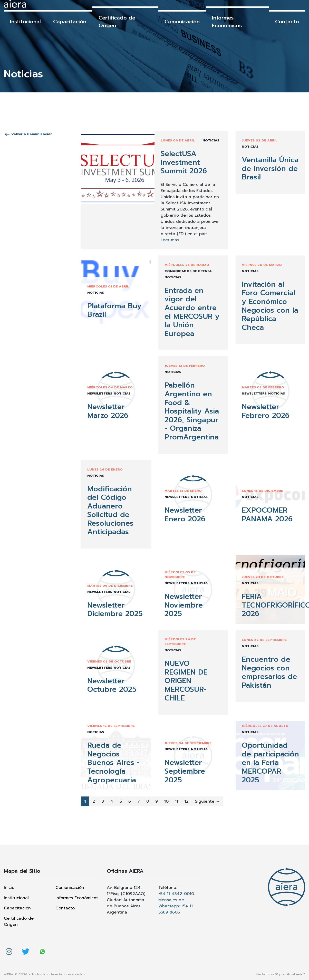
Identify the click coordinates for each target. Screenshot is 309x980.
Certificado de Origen (117, 22)
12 (187, 801)
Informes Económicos (227, 22)
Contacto (287, 22)
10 (166, 801)
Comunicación (182, 22)
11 (177, 801)
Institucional (25, 22)
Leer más (170, 240)
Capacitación (70, 22)
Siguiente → (207, 801)
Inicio (9, 888)
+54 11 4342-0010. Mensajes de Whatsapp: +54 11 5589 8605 (177, 903)
